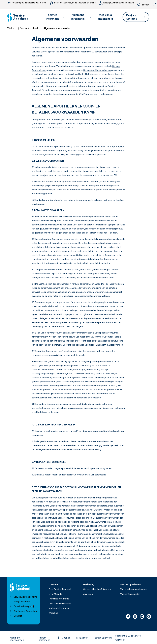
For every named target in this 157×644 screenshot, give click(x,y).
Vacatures (88, 594)
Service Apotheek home (23, 597)
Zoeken (143, 5)
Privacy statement (44, 638)
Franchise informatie (59, 599)
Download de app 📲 (22, 606)
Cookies (66, 638)
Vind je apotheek (20, 601)
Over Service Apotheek (60, 589)
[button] (54, 17)
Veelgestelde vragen (59, 608)
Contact (16, 616)
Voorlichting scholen (130, 594)
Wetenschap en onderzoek (134, 589)
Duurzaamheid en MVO (60, 603)
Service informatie (55, 17)
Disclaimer (82, 638)
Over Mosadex (56, 594)
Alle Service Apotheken (23, 611)
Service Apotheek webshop (97, 70)
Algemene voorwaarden (17, 638)
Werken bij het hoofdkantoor (97, 589)
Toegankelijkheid (103, 638)
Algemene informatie (81, 17)
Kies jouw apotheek (136, 17)
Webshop (53, 613)
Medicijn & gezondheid (109, 17)
